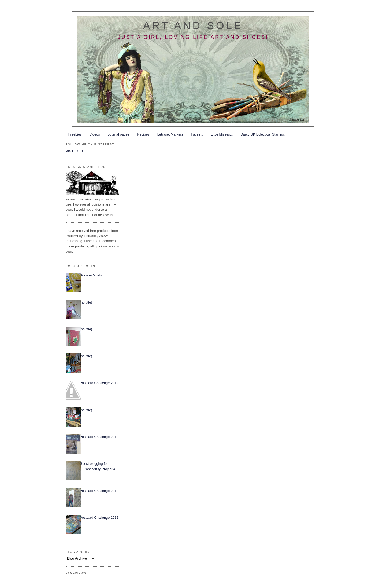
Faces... (197, 134)
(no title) (86, 302)
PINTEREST (75, 151)
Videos (95, 134)
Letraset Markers (170, 134)
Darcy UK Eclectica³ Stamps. (263, 134)
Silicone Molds (91, 275)
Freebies (75, 134)
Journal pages (119, 134)
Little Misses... (222, 134)
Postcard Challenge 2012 (99, 383)
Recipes (143, 134)
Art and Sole (193, 26)
